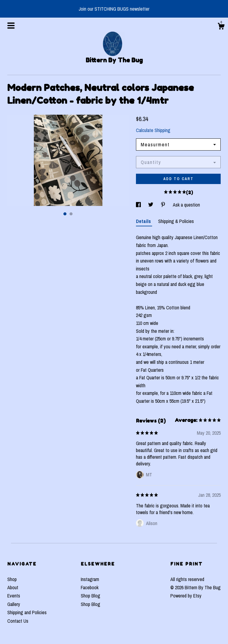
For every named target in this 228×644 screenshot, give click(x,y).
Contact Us (18, 621)
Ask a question (186, 205)
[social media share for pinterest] (164, 205)
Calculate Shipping (153, 130)
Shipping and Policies (27, 612)
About (13, 587)
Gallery (14, 604)
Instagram (90, 579)
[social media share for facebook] (139, 205)
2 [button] (71, 214)
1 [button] (65, 214)
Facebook (90, 587)
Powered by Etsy (186, 596)
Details (144, 221)
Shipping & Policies (176, 221)
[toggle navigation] (11, 26)
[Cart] (221, 27)
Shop (12, 579)
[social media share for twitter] (151, 205)
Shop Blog (91, 596)
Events (14, 596)
